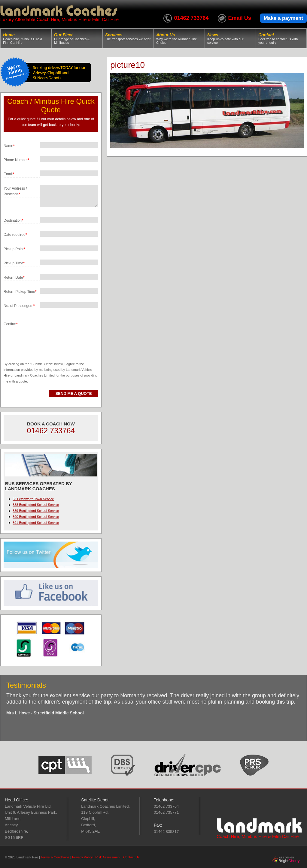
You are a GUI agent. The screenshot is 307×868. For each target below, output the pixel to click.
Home (26, 38)
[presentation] (49, 339)
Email (9, 174)
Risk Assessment (108, 857)
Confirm (11, 324)
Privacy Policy (82, 857)
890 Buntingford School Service (36, 517)
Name (9, 146)
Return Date (14, 278)
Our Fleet (77, 38)
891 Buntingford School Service (36, 523)
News (230, 38)
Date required (15, 235)
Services (128, 37)
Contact (281, 38)
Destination (13, 221)
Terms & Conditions (55, 857)
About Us (179, 38)
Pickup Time (14, 263)
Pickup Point (14, 249)
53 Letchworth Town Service (33, 499)
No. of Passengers (19, 306)
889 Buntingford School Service (36, 511)
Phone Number (16, 160)
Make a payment (283, 18)
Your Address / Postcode (15, 191)
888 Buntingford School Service (36, 505)
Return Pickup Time (20, 292)
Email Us (240, 18)
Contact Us (131, 857)
